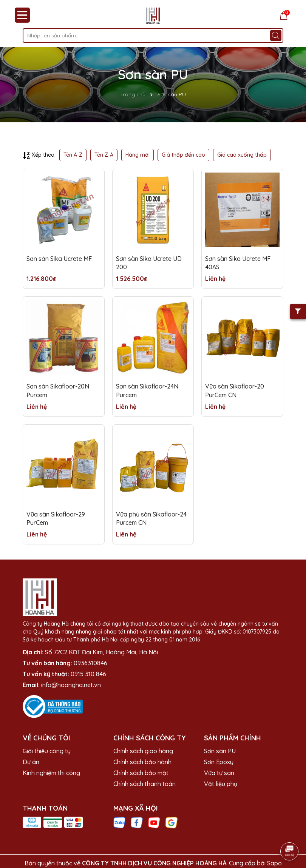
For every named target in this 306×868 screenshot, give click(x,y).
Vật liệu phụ (221, 784)
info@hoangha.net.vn (71, 685)
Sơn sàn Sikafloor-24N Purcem (147, 390)
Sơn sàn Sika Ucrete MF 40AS (238, 263)
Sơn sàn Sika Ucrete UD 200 (149, 263)
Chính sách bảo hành (142, 762)
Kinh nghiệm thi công (51, 773)
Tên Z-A (104, 155)
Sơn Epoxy (219, 762)
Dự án (31, 762)
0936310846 (90, 663)
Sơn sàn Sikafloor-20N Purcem (58, 390)
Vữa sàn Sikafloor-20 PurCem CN (235, 390)
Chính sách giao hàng (143, 751)
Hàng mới (138, 155)
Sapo (274, 863)
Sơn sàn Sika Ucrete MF (59, 259)
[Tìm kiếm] (276, 35)
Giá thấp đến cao (183, 155)
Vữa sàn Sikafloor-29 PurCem (56, 518)
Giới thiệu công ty (47, 751)
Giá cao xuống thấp (242, 155)
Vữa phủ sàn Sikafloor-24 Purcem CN (151, 518)
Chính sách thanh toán (144, 784)
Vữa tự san (219, 773)
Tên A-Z (73, 155)
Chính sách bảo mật (141, 773)
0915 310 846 (88, 674)
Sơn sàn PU (220, 751)
